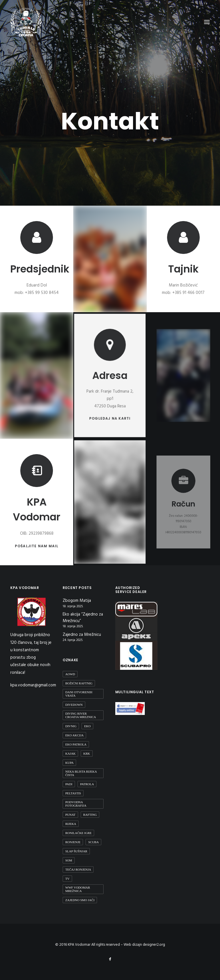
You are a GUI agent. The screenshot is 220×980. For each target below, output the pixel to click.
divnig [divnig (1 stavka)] (71, 726)
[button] (110, 355)
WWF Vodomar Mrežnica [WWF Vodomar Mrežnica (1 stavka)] (78, 889)
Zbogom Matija (77, 601)
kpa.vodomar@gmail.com (33, 685)
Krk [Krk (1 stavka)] (87, 753)
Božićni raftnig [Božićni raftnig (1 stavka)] (79, 683)
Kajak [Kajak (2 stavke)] (70, 753)
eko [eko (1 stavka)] (87, 726)
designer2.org (154, 945)
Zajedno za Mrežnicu (82, 635)
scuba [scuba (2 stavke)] (93, 842)
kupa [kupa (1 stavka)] (69, 763)
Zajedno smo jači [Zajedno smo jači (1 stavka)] (80, 900)
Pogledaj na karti (110, 404)
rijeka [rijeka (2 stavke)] (71, 824)
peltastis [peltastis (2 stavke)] (73, 793)
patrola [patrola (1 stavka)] (87, 784)
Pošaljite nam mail (37, 542)
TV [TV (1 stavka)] (67, 879)
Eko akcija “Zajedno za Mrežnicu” (83, 618)
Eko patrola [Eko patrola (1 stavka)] (76, 744)
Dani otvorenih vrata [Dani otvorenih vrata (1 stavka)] (79, 694)
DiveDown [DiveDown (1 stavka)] (74, 705)
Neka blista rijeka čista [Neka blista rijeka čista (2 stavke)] (81, 773)
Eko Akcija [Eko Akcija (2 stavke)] (74, 735)
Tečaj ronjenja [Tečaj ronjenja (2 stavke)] (78, 869)
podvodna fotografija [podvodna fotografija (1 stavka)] (76, 804)
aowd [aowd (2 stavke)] (70, 674)
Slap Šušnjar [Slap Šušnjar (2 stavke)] (76, 851)
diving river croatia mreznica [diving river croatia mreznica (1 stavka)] (81, 715)
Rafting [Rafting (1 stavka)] (90, 815)
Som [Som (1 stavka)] (69, 860)
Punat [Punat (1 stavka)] (70, 815)
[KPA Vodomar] (26, 22)
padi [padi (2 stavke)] (69, 784)
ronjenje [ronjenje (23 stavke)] (73, 842)
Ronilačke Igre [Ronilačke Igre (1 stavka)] (78, 833)
